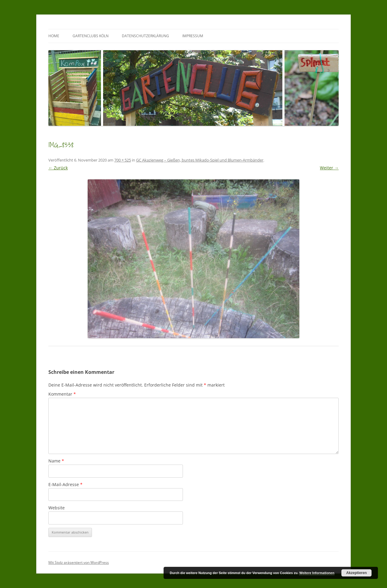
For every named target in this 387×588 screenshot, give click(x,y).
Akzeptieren (356, 573)
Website (57, 508)
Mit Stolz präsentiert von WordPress (79, 562)
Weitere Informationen (317, 573)
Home (54, 36)
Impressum (193, 36)
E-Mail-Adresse (65, 484)
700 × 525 (123, 160)
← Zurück (58, 168)
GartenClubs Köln (91, 36)
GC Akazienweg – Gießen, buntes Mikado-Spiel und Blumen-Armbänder (200, 160)
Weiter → (329, 168)
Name (56, 461)
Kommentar (62, 394)
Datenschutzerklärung (145, 36)
